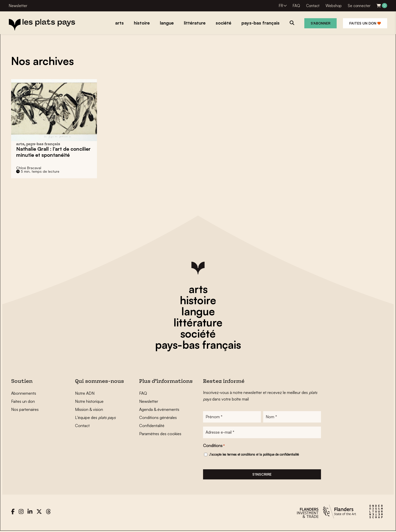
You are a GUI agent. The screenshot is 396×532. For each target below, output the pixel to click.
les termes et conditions (239, 455)
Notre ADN (85, 393)
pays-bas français (198, 345)
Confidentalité (152, 426)
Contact (313, 6)
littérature (198, 322)
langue (198, 311)
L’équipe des (95, 417)
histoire (198, 300)
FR (281, 6)
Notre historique (89, 401)
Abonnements (24, 393)
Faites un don (365, 23)
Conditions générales (158, 417)
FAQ (296, 6)
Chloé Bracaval (29, 168)
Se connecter (359, 6)
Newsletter (18, 6)
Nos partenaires (25, 409)
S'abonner (320, 23)
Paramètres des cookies (160, 434)
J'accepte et (254, 455)
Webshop (334, 6)
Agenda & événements (159, 409)
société (198, 334)
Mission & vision (89, 409)
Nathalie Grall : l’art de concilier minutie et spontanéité (53, 152)
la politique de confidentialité (279, 455)
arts (198, 289)
